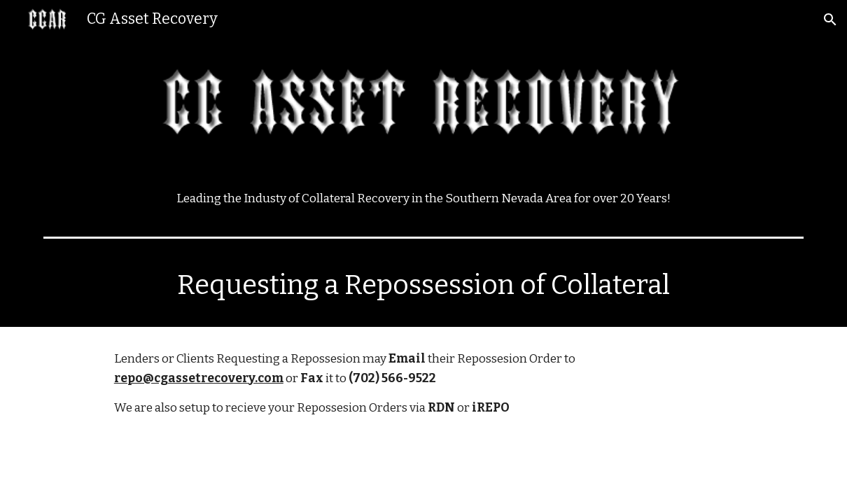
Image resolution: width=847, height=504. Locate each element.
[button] (830, 20)
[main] (423, 199)
